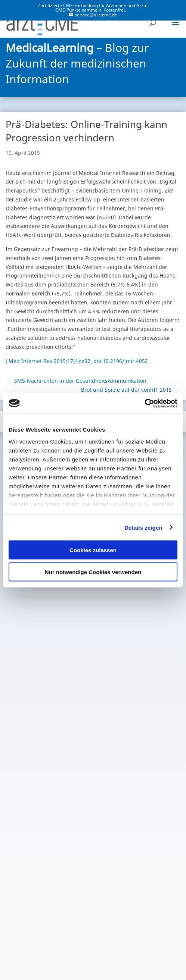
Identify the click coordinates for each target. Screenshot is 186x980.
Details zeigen (143, 527)
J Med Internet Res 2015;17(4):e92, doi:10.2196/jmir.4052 (77, 361)
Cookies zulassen (93, 550)
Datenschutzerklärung (56, 947)
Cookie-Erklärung (93, 958)
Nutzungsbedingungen (129, 947)
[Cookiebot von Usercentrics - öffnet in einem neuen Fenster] (145, 403)
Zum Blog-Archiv (93, 890)
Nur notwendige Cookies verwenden (93, 572)
